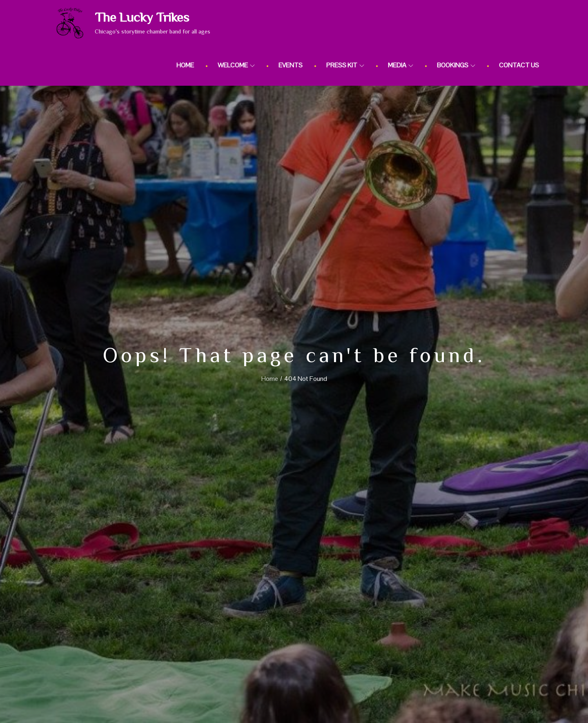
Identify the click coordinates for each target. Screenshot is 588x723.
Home (185, 65)
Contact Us (519, 65)
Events (291, 65)
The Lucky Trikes (142, 17)
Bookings (456, 65)
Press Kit (345, 65)
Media (401, 65)
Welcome (236, 65)
